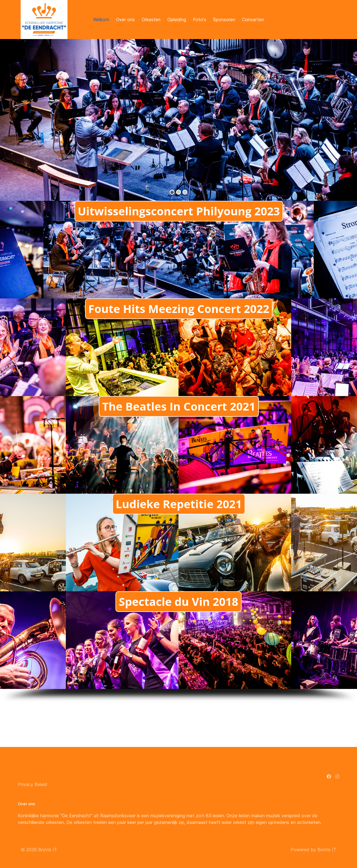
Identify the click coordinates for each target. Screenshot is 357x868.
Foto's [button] (200, 20)
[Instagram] (337, 777)
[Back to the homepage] (44, 20)
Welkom (101, 20)
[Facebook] (329, 777)
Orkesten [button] (151, 20)
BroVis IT (48, 850)
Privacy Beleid (32, 784)
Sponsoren (224, 20)
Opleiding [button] (177, 20)
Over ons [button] (125, 20)
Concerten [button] (253, 20)
